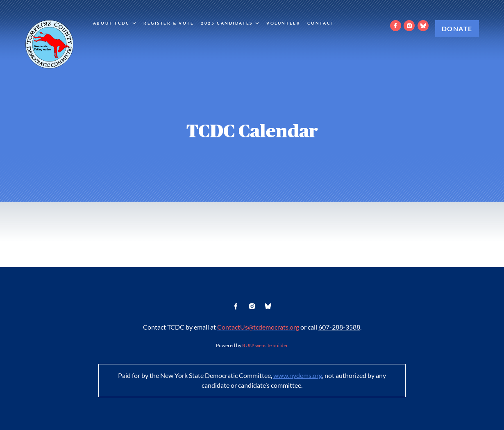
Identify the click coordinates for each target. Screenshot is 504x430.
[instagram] (409, 26)
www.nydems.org (298, 375)
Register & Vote (169, 23)
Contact (321, 23)
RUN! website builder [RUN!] (265, 345)
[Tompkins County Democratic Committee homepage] (49, 44)
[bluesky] (423, 26)
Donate (457, 29)
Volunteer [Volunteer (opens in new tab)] (283, 23)
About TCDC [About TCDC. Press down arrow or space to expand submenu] (115, 23)
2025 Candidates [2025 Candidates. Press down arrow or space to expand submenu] (230, 23)
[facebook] (396, 26)
